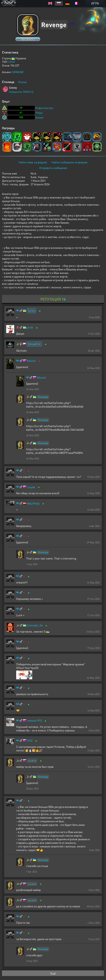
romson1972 (34, 721)
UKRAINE (18, 72)
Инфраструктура (44, 108)
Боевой (39, 118)
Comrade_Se (35, 625)
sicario (32, 760)
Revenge (43, 397)
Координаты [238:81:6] (21, 92)
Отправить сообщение (53, 168)
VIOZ (30, 740)
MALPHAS (33, 503)
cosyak (31, 487)
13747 (11, 62)
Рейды (39, 113)
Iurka (31, 310)
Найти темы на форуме (33, 162)
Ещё (53, 973)
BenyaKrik (34, 344)
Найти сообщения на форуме (69, 162)
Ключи (22, 82)
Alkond (31, 361)
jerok (30, 327)
